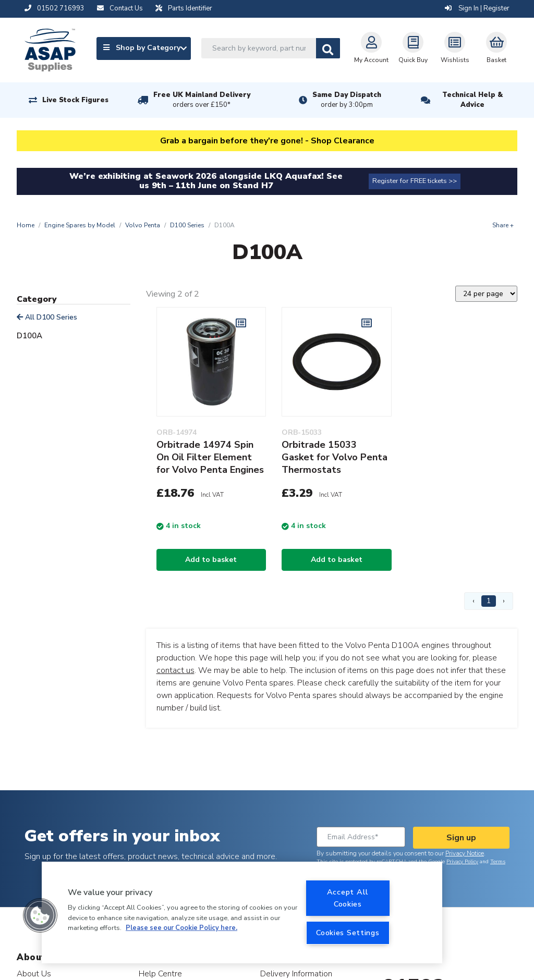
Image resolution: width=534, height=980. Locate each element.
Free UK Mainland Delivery (202, 100)
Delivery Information (296, 973)
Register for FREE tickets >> (415, 181)
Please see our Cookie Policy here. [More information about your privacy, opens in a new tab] (181, 928)
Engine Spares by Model (80, 225)
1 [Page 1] (489, 601)
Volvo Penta (143, 225)
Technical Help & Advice (472, 100)
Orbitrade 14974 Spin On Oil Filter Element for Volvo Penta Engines (210, 457)
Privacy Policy (462, 862)
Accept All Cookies (348, 898)
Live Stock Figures (75, 100)
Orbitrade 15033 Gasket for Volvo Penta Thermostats (335, 457)
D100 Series (187, 225)
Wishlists (455, 48)
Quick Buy (413, 48)
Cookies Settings (348, 933)
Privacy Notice (465, 853)
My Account (371, 48)
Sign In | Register (477, 8)
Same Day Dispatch (347, 100)
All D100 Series (47, 317)
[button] (40, 915)
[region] (242, 912)
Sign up (461, 838)
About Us (34, 973)
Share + (503, 225)
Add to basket (211, 560)
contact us (175, 670)
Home (26, 225)
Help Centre (160, 973)
